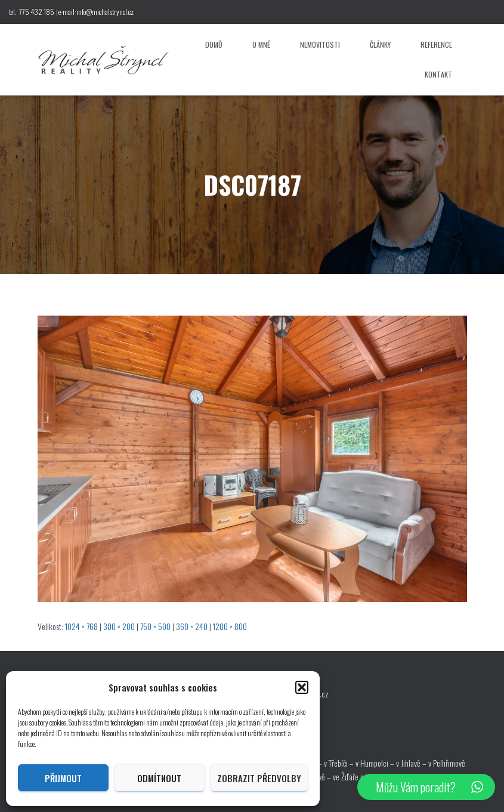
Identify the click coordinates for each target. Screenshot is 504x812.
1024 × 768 (81, 626)
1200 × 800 (230, 626)
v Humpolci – (376, 763)
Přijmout (63, 778)
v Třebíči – (340, 763)
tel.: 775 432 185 (32, 12)
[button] (302, 687)
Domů (214, 44)
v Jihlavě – (412, 763)
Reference (436, 44)
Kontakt (438, 74)
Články (380, 44)
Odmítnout (159, 778)
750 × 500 (155, 626)
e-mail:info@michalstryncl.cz (96, 12)
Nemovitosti (320, 44)
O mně (261, 44)
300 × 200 (119, 626)
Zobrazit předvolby (259, 778)
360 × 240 (192, 626)
